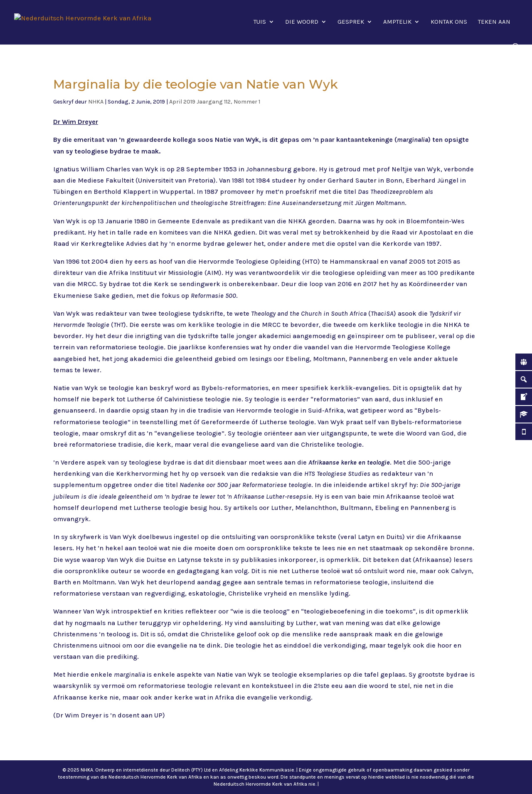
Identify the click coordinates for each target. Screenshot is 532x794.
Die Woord (302, 22)
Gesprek (351, 22)
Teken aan (494, 22)
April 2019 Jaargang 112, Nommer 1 (215, 102)
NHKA (96, 102)
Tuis (260, 22)
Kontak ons (449, 22)
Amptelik (397, 22)
